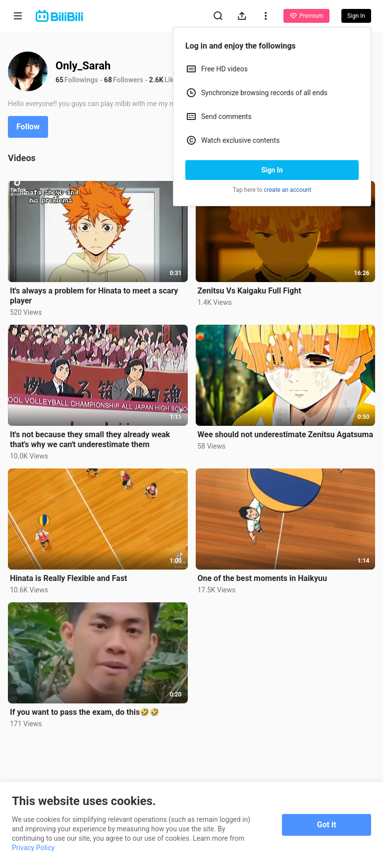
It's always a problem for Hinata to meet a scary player (94, 296)
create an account (288, 190)
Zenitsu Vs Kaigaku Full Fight (249, 291)
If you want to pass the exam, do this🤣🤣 (85, 712)
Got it (327, 825)
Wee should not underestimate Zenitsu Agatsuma (285, 434)
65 (59, 80)
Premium (306, 16)
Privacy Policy (33, 848)
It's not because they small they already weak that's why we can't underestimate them (90, 439)
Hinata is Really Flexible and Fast (69, 578)
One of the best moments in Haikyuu (262, 578)
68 (108, 80)
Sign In (272, 170)
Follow (28, 127)
